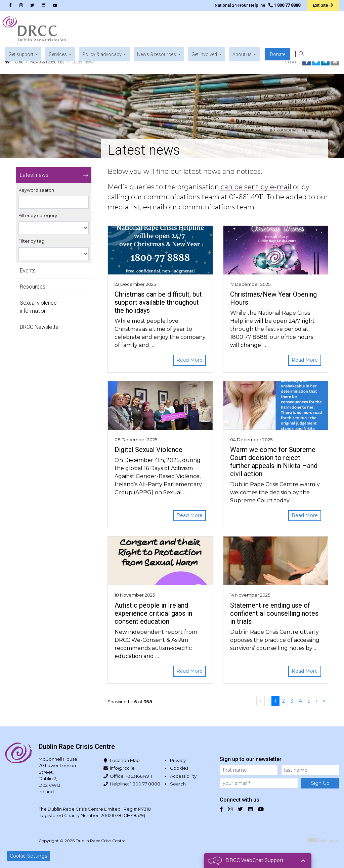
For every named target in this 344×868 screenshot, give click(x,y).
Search (178, 784)
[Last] (324, 701)
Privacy (178, 760)
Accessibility (183, 776)
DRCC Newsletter (40, 327)
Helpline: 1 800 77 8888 (135, 784)
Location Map (125, 760)
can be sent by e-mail (255, 187)
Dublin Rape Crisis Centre (37, 30)
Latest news (34, 175)
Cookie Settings (28, 856)
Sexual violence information (38, 307)
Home (18, 62)
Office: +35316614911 (131, 776)
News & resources (47, 62)
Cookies (179, 768)
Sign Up (320, 783)
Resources (33, 287)
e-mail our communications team (199, 207)
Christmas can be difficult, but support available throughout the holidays (158, 302)
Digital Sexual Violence (148, 450)
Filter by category (38, 216)
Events (28, 271)
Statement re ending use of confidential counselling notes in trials (274, 613)
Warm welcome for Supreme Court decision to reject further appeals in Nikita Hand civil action (274, 462)
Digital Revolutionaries (324, 840)
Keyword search (36, 190)
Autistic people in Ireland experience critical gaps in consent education (153, 613)
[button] (115, 30)
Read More (189, 360)
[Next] (316, 701)
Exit (322, 5)
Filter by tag (31, 241)
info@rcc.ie (122, 768)
